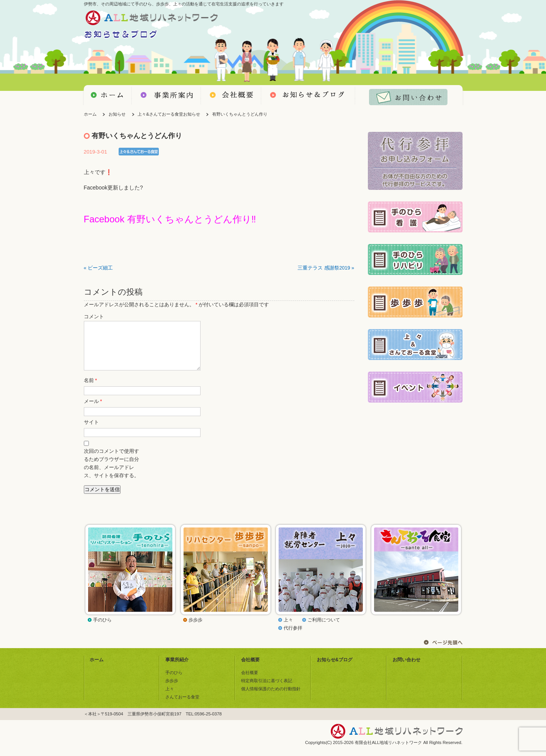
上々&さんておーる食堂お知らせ (169, 114)
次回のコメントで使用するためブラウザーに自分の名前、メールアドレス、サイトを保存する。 (111, 473)
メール (93, 411)
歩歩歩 (196, 629)
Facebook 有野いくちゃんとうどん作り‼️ (170, 219)
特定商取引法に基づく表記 (267, 690)
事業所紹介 (177, 669)
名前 (90, 390)
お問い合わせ (407, 669)
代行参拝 (293, 637)
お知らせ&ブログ (335, 669)
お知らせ (117, 114)
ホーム (90, 114)
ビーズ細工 (100, 268)
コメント (94, 317)
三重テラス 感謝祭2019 (324, 268)
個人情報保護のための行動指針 (271, 698)
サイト (91, 432)
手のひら (102, 629)
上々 (288, 629)
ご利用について (324, 629)
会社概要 (250, 669)
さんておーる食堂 (182, 706)
